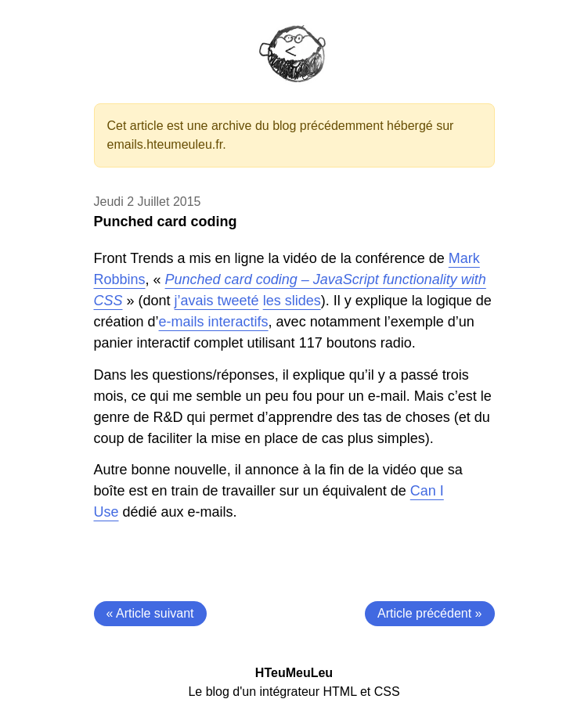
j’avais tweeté (217, 301)
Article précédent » (429, 613)
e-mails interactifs (214, 322)
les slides (292, 301)
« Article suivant (150, 613)
